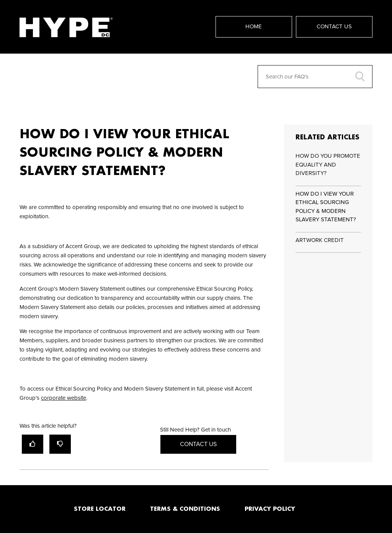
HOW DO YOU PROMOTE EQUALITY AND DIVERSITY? (328, 165)
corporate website (64, 398)
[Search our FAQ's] (315, 77)
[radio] (33, 444)
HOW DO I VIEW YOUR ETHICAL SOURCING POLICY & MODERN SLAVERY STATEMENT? (326, 207)
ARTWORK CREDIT (320, 240)
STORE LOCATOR (100, 508)
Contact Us (334, 27)
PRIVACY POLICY (270, 508)
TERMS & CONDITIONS (185, 508)
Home (254, 27)
